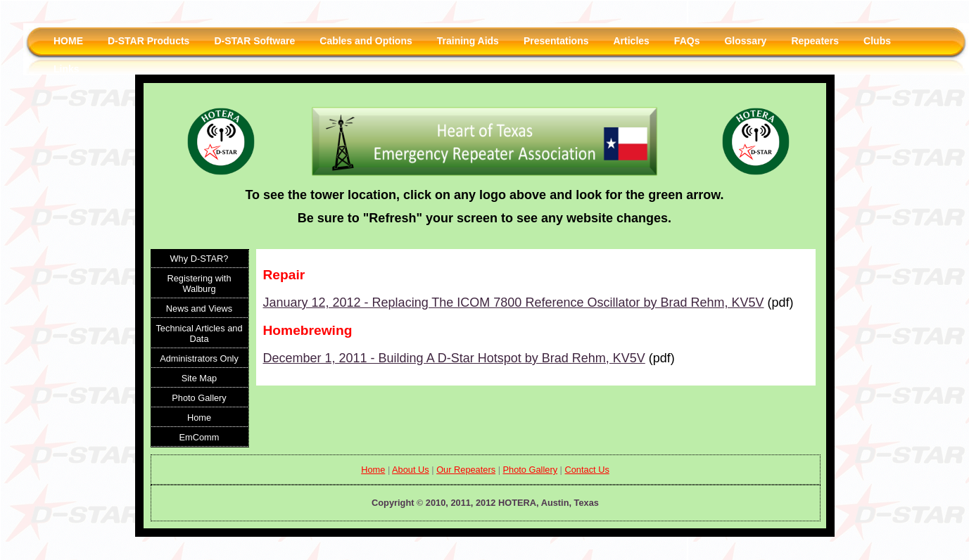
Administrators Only (199, 358)
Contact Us (587, 470)
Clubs (877, 41)
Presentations (556, 41)
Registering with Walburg (199, 284)
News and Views (199, 308)
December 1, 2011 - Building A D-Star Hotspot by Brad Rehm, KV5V (454, 358)
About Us (411, 470)
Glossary (745, 41)
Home (199, 418)
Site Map (199, 378)
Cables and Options (366, 41)
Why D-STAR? (199, 259)
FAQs (687, 41)
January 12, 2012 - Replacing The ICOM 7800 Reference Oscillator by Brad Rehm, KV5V (514, 303)
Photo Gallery (199, 398)
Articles (632, 41)
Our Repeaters (466, 470)
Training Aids (468, 41)
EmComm (199, 437)
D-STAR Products (148, 41)
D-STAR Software (254, 41)
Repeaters (815, 41)
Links (66, 69)
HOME (68, 41)
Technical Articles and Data (199, 333)
